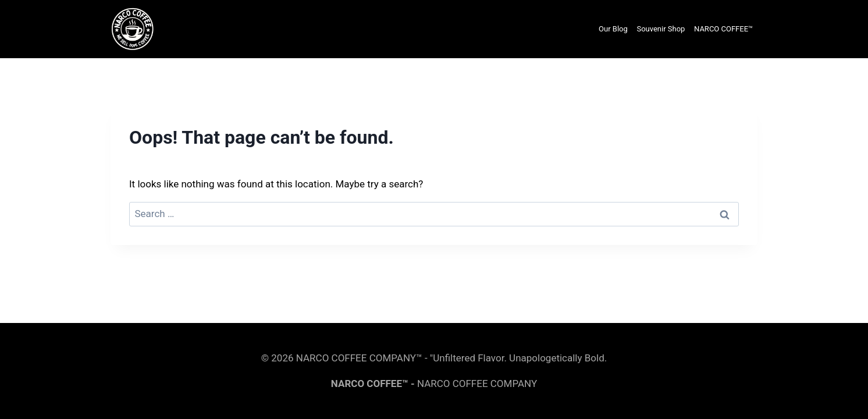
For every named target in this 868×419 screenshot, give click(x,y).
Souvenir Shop (661, 29)
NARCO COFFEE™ (723, 29)
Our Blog (613, 29)
